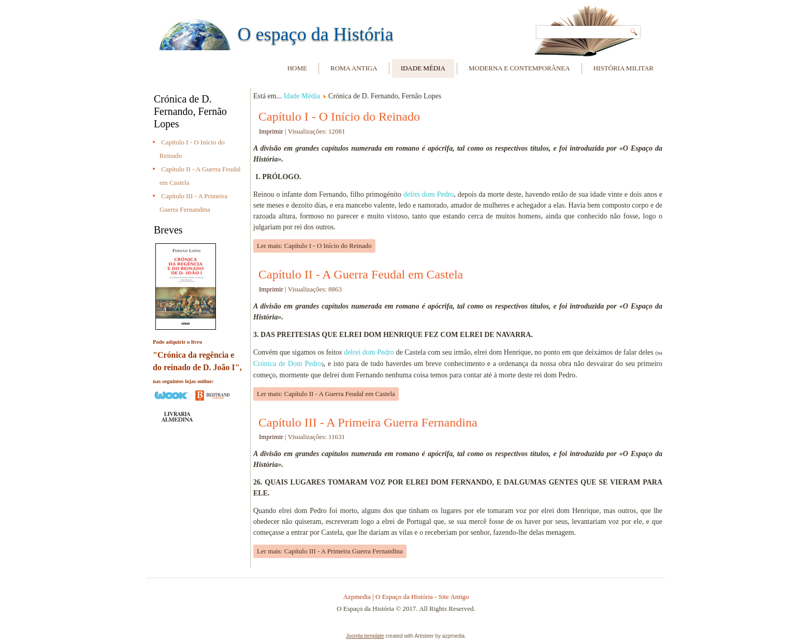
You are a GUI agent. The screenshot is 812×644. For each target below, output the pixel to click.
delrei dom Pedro (429, 194)
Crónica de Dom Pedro (287, 364)
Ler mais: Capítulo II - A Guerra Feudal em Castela (326, 394)
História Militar (624, 68)
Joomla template (365, 636)
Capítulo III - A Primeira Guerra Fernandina (368, 422)
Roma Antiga (354, 68)
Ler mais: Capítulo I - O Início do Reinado (314, 246)
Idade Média (423, 68)
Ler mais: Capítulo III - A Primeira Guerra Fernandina (330, 551)
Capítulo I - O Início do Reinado (339, 116)
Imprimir (272, 131)
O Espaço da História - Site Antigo (422, 597)
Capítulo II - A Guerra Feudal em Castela (361, 274)
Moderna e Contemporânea (519, 68)
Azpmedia (357, 597)
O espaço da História (316, 34)
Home (297, 68)
